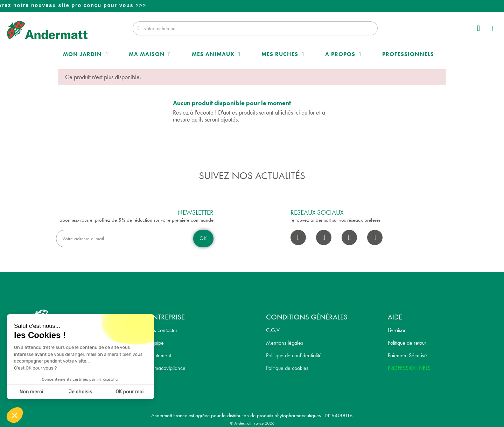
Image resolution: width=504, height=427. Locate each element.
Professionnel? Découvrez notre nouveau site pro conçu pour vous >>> (253, 5)
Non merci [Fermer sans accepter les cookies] (31, 392)
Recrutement (158, 355)
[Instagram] (324, 237)
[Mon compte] (478, 28)
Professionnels (408, 54)
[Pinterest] (375, 237)
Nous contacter (161, 330)
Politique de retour (407, 343)
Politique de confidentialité (294, 355)
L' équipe (154, 343)
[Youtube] (349, 237)
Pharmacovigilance (165, 368)
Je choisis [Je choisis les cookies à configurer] (80, 392)
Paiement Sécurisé (407, 355)
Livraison (397, 330)
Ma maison (150, 54)
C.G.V (273, 330)
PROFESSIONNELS (409, 368)
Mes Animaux (216, 54)
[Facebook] (298, 237)
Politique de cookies (287, 368)
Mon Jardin (85, 54)
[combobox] (256, 28)
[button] (493, 30)
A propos (343, 54)
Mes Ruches (283, 54)
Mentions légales (285, 343)
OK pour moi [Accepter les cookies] (130, 392)
